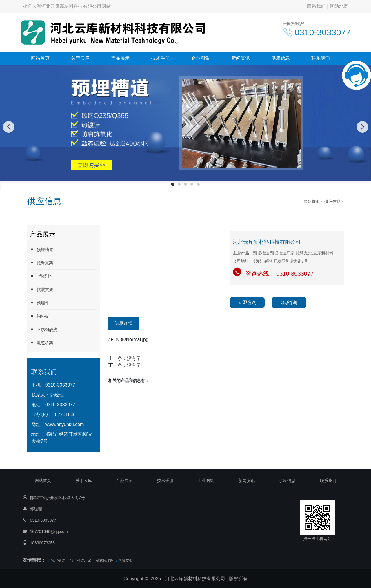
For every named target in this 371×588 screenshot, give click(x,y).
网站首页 (40, 58)
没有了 (134, 358)
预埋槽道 (41, 249)
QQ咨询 (289, 302)
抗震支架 (41, 289)
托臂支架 (41, 263)
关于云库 (80, 58)
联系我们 (316, 6)
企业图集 (201, 58)
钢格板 (39, 316)
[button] (173, 184)
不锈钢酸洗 (43, 329)
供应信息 (281, 58)
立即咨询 (247, 302)
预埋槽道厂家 (81, 560)
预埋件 (39, 303)
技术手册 (161, 58)
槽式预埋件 (105, 560)
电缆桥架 (41, 343)
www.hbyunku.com (64, 424)
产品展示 (120, 58)
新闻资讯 (241, 58)
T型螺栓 (41, 276)
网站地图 (339, 6)
